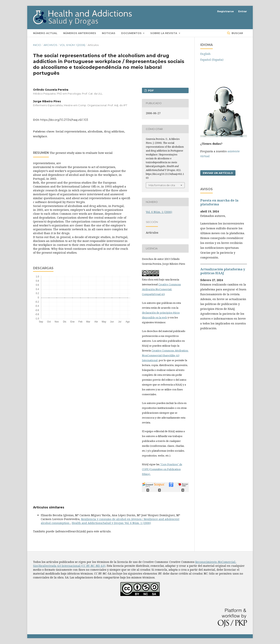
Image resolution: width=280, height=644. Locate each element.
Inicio (37, 45)
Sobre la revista (164, 33)
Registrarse (225, 11)
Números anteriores (80, 33)
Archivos (50, 45)
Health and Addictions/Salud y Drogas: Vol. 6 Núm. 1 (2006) (111, 523)
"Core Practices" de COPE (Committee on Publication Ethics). (162, 469)
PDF (150, 90)
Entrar (243, 11)
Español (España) (212, 60)
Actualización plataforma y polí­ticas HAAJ (223, 271)
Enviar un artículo (218, 173)
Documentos (132, 33)
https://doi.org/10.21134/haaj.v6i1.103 (64, 120)
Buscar (237, 33)
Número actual (45, 33)
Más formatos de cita (162, 185)
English (205, 54)
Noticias (109, 33)
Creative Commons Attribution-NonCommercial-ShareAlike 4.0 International (165, 355)
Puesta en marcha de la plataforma (219, 202)
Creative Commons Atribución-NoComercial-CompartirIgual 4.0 (161, 289)
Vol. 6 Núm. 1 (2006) (72, 45)
